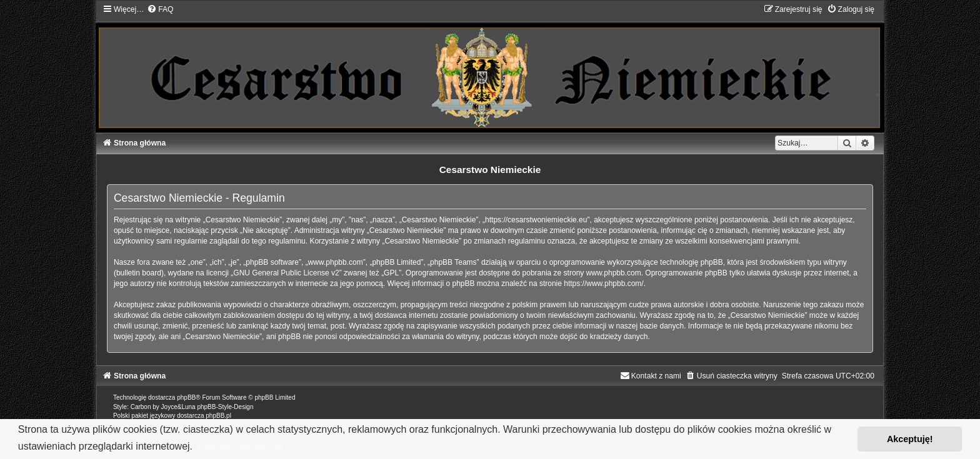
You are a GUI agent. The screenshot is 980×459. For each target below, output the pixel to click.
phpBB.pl (218, 416)
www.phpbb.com (614, 273)
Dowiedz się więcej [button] (240, 446)
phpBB (186, 397)
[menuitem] (160, 9)
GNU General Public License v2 (286, 273)
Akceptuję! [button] (910, 439)
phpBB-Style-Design (225, 407)
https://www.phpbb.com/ (603, 284)
